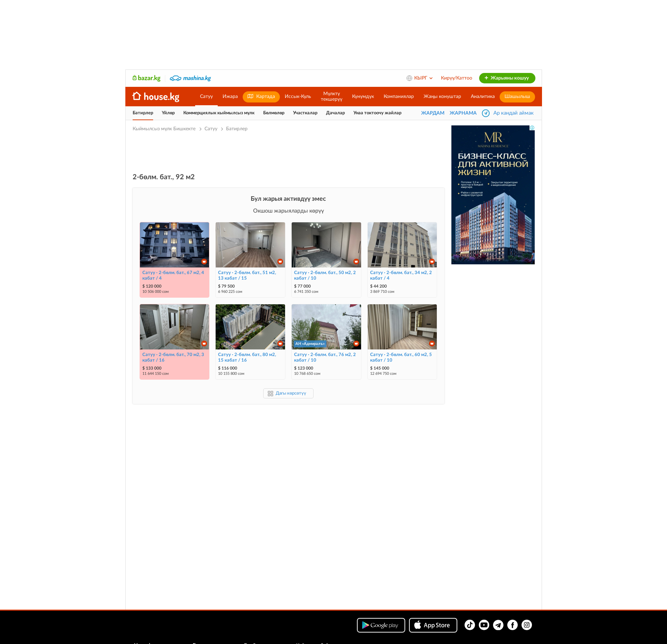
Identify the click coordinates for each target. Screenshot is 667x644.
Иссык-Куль (298, 97)
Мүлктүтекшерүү (332, 97)
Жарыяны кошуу (506, 78)
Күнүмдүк (363, 97)
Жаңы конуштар (442, 97)
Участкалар (305, 113)
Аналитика (483, 97)
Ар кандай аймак (514, 113)
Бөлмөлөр (274, 113)
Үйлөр (168, 113)
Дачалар (335, 113)
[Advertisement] (289, 152)
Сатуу (206, 97)
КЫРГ (424, 78)
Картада (261, 96)
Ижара (230, 97)
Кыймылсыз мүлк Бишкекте (165, 129)
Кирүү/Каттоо (457, 78)
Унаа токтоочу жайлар (377, 113)
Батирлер (143, 113)
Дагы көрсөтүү (291, 393)
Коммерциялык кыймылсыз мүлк (219, 113)
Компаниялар (399, 97)
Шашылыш (517, 97)
